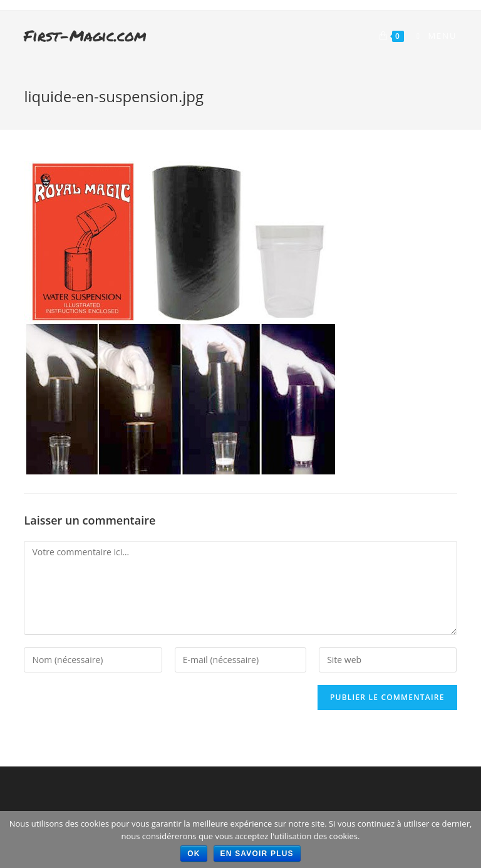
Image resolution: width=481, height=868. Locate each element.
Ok (194, 854)
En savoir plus (257, 854)
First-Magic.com (85, 35)
